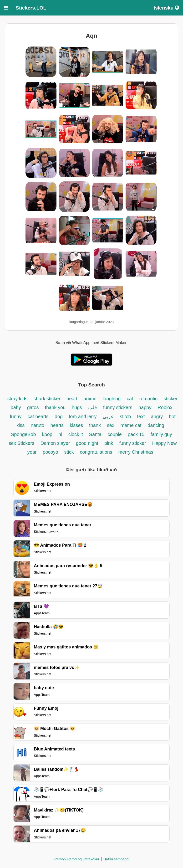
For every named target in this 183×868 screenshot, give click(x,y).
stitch (125, 416)
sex (111, 425)
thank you (55, 407)
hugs (77, 407)
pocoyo (50, 452)
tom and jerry (83, 416)
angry (158, 416)
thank (95, 425)
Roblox (165, 407)
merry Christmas (136, 452)
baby (16, 407)
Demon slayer (56, 443)
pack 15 (136, 434)
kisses (77, 425)
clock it (76, 434)
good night (87, 443)
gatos (33, 407)
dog (59, 416)
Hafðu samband (116, 859)
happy (145, 407)
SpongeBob (23, 434)
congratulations (97, 452)
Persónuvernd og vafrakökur (77, 859)
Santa (95, 434)
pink (109, 443)
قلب (93, 407)
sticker (171, 399)
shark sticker (47, 399)
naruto (38, 425)
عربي (109, 416)
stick (69, 452)
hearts (57, 425)
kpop (48, 434)
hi (60, 434)
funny (16, 416)
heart (72, 399)
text (141, 416)
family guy (161, 434)
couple (115, 434)
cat (130, 399)
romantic (149, 399)
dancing (156, 425)
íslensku (166, 8)
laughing (112, 399)
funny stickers (118, 407)
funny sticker (132, 443)
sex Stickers (21, 443)
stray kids (17, 399)
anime (90, 399)
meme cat (131, 425)
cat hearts (38, 416)
